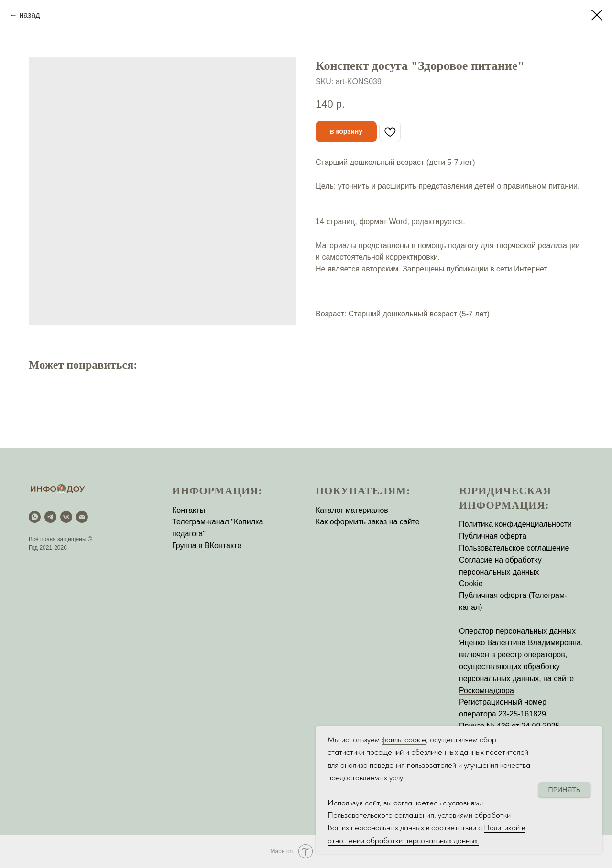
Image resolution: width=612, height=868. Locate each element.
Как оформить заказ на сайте (368, 522)
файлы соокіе (404, 739)
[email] (82, 517)
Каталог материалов (352, 510)
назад (29, 15)
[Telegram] (50, 517)
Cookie (471, 583)
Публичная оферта (493, 536)
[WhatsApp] (35, 517)
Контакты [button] (189, 510)
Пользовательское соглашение (514, 548)
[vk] (66, 517)
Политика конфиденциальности (515, 524)
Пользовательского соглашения (381, 815)
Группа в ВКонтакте (207, 546)
